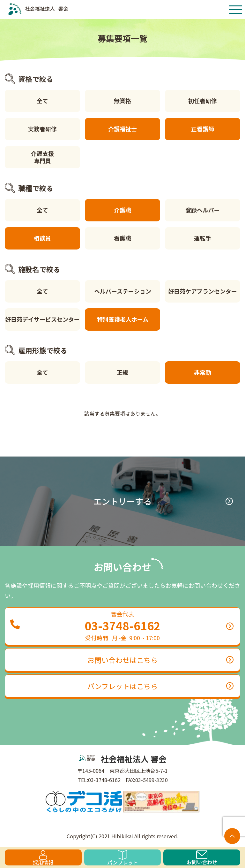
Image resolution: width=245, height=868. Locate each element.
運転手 (203, 238)
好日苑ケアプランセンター (203, 291)
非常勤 (203, 372)
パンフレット (123, 858)
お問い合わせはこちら (160, 660)
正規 (122, 372)
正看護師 (203, 129)
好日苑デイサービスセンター (42, 319)
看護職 (122, 238)
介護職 (122, 210)
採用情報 (43, 858)
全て (42, 101)
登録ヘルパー (203, 210)
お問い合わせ (202, 858)
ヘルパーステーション (123, 291)
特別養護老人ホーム (123, 319)
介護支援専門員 (42, 157)
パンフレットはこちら (160, 686)
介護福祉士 (122, 129)
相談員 (42, 238)
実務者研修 (42, 129)
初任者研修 (203, 101)
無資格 (122, 101)
